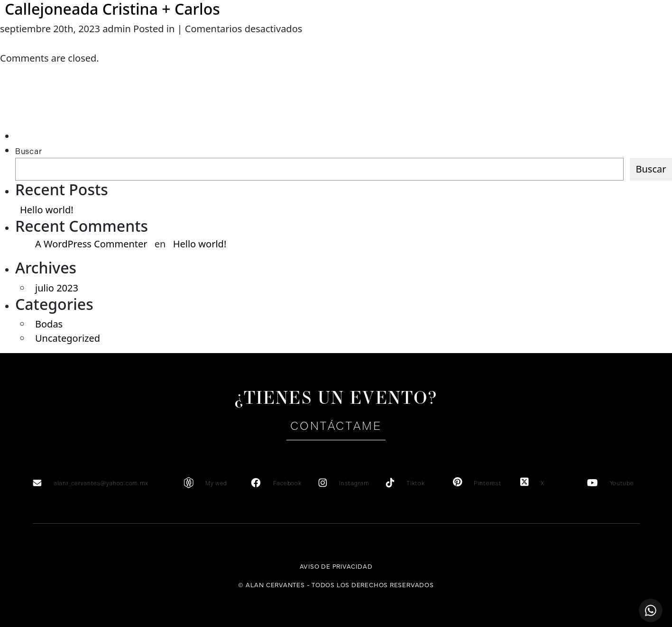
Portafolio (483, 41)
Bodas (49, 324)
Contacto (558, 41)
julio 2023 (57, 288)
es (609, 41)
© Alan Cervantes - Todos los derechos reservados (336, 584)
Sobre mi (113, 41)
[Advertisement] (60, 110)
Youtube (622, 483)
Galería (405, 41)
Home (38, 41)
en (627, 41)
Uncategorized (68, 338)
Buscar (28, 151)
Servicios (189, 41)
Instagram (354, 483)
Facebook (287, 483)
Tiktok (415, 483)
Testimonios (265, 41)
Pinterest (488, 483)
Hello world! (47, 210)
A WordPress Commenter (91, 244)
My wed (216, 483)
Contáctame (336, 426)
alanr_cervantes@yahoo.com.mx (101, 483)
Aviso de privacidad (336, 566)
